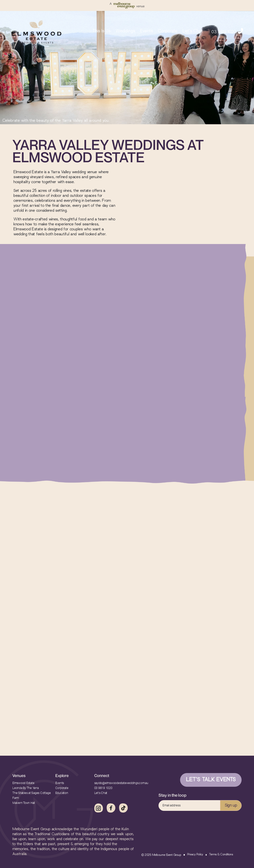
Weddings (125, 31)
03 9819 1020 (227, 31)
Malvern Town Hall (24, 803)
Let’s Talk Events (211, 780)
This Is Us (102, 31)
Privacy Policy (195, 855)
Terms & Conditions (221, 855)
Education (62, 793)
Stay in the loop (173, 795)
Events (147, 31)
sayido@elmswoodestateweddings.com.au (121, 783)
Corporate (168, 31)
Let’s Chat (193, 31)
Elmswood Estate (23, 783)
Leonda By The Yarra (25, 788)
